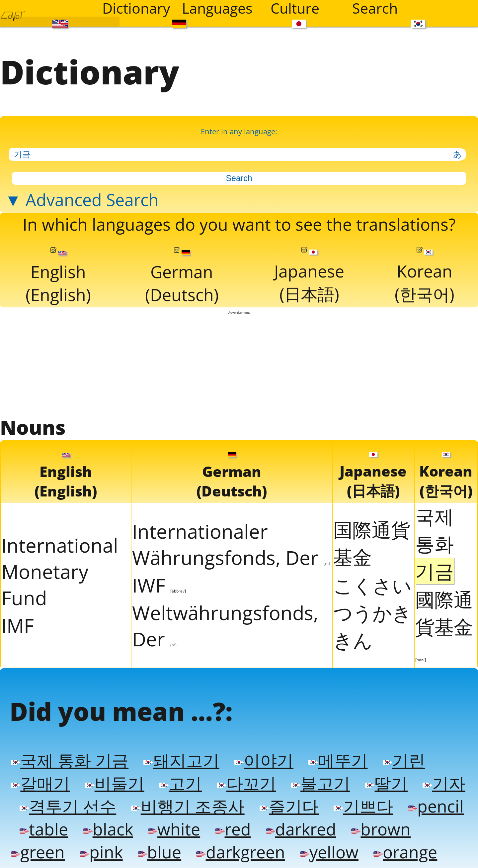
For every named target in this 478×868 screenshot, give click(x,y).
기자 (444, 785)
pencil (436, 808)
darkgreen (240, 854)
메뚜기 (338, 762)
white (174, 831)
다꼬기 (246, 785)
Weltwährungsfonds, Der (225, 627)
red (233, 831)
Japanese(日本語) (309, 277)
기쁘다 (363, 808)
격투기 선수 (68, 808)
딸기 (386, 785)
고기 (181, 785)
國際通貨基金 (444, 625)
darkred (301, 831)
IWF (159, 586)
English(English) (58, 277)
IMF (18, 626)
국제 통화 (435, 544)
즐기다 (289, 808)
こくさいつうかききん (372, 614)
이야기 (264, 762)
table (44, 831)
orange (405, 854)
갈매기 (40, 785)
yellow (329, 854)
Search (375, 8)
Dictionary (136, 8)
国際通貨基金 (372, 544)
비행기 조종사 (188, 808)
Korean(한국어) (425, 277)
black (108, 831)
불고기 (321, 785)
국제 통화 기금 (70, 762)
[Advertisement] (239, 365)
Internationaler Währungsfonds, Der (231, 545)
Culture (295, 8)
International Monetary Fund (60, 572)
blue (159, 854)
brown (381, 831)
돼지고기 (181, 762)
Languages (217, 8)
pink (101, 854)
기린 (404, 762)
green (38, 854)
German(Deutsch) (182, 277)
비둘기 (115, 785)
